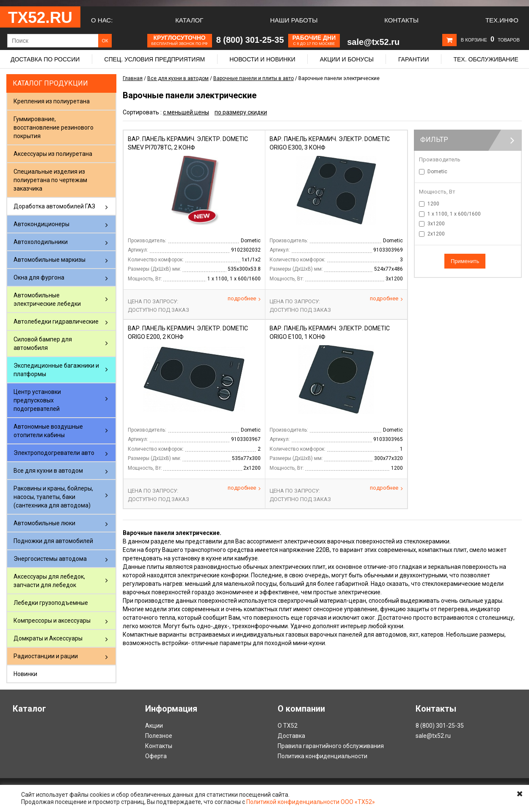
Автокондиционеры (41, 224)
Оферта (156, 756)
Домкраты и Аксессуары (48, 638)
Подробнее (244, 299)
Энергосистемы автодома (50, 559)
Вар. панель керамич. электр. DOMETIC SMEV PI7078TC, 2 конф (188, 143)
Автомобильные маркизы (50, 260)
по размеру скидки (241, 112)
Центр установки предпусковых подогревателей (37, 400)
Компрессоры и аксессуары (52, 621)
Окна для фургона (39, 277)
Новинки (25, 674)
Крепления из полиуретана (52, 101)
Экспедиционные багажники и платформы (56, 370)
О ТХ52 (288, 726)
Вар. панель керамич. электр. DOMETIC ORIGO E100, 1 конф (330, 333)
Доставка (291, 736)
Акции (154, 726)
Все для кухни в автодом (48, 471)
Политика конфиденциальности (322, 756)
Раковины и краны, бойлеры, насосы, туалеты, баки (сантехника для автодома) (53, 497)
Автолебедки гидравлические (56, 321)
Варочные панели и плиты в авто (253, 78)
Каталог (189, 20)
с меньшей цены (186, 112)
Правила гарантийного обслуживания (331, 746)
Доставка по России (45, 59)
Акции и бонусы (347, 59)
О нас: (102, 20)
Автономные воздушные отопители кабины (48, 431)
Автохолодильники (41, 242)
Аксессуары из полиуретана (53, 154)
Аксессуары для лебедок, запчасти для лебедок (49, 581)
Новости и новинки (262, 59)
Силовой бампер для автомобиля (43, 344)
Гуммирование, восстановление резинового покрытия (54, 127)
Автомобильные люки (44, 523)
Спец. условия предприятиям (154, 59)
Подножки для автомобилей (53, 541)
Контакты (401, 20)
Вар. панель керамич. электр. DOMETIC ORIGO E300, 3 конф (330, 143)
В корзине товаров (490, 40)
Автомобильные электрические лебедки (47, 299)
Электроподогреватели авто (54, 453)
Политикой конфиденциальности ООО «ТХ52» (311, 802)
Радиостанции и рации (46, 656)
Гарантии (414, 59)
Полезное (159, 736)
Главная (133, 78)
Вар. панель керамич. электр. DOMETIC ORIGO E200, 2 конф (188, 333)
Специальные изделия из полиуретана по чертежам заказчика (50, 180)
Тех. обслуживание (486, 59)
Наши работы (294, 20)
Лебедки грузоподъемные (51, 603)
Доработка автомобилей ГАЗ (54, 206)
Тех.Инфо (502, 20)
